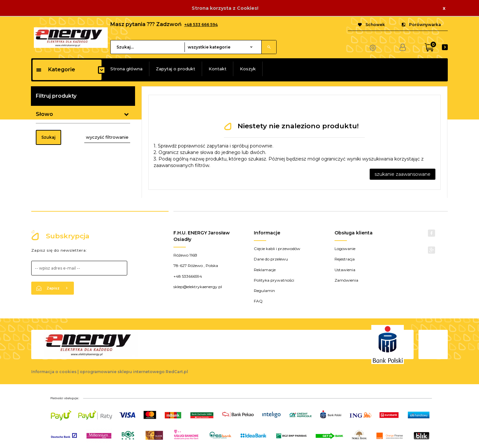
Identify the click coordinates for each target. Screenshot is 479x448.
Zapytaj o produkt (176, 69)
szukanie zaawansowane (403, 174)
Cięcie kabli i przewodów (277, 249)
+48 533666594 (188, 276)
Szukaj (48, 137)
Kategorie (55, 70)
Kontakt (218, 69)
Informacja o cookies (54, 372)
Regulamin (264, 291)
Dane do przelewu (271, 259)
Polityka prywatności (274, 280)
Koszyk (248, 69)
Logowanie (345, 249)
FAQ (258, 301)
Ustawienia (345, 270)
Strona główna (126, 69)
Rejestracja (345, 259)
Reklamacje (265, 270)
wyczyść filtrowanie (107, 137)
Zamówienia (346, 280)
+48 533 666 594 (201, 25)
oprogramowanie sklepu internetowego (122, 372)
